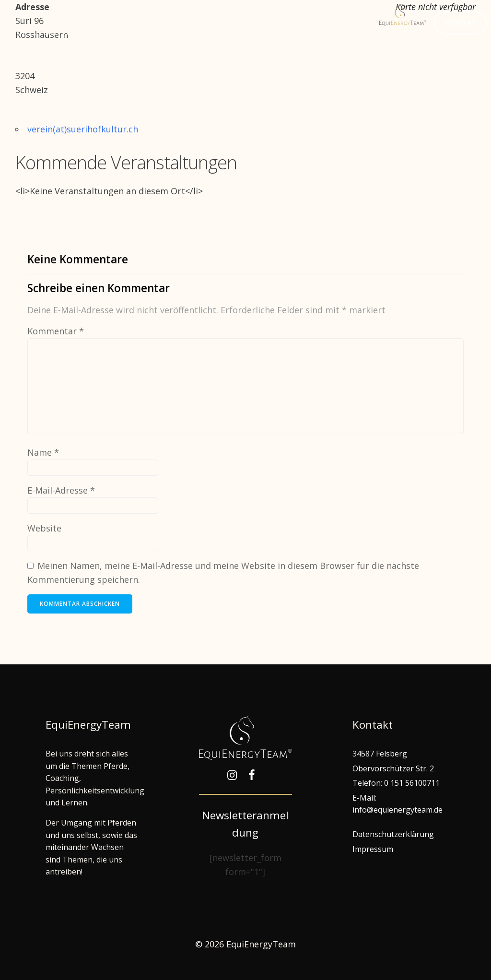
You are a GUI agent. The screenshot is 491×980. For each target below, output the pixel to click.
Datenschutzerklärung (393, 834)
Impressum (373, 849)
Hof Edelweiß (41, 32)
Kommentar (56, 331)
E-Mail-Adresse (61, 490)
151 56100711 (415, 783)
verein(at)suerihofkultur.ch (83, 129)
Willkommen (37, 13)
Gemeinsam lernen (121, 13)
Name (43, 452)
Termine (196, 13)
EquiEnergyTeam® (266, 13)
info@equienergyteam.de (397, 810)
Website (44, 528)
